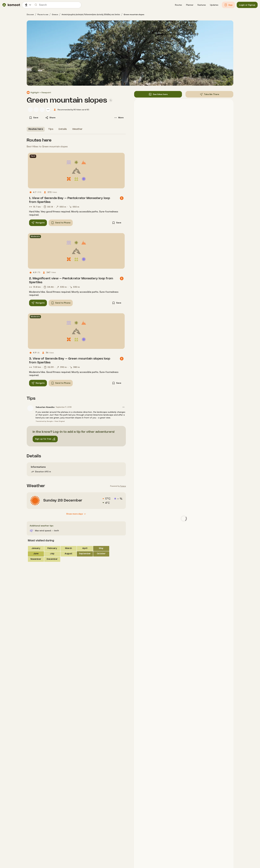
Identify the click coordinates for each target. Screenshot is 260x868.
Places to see (43, 14)
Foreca (123, 486)
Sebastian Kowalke (45, 407)
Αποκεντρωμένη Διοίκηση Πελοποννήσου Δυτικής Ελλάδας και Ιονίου (91, 14)
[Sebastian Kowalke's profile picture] (30, 110)
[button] (178, 5)
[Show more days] (76, 514)
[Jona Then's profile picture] (42, 110)
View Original (60, 421)
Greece (55, 14)
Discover (30, 14)
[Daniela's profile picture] (36, 110)
